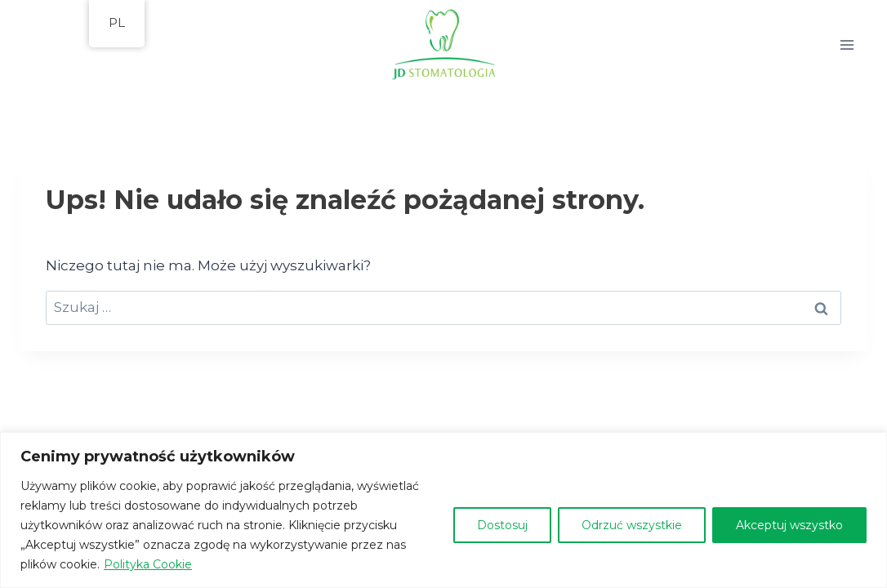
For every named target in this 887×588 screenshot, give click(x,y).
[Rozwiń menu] (849, 45)
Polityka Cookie (148, 564)
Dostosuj (502, 525)
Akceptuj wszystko (789, 525)
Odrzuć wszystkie (632, 525)
